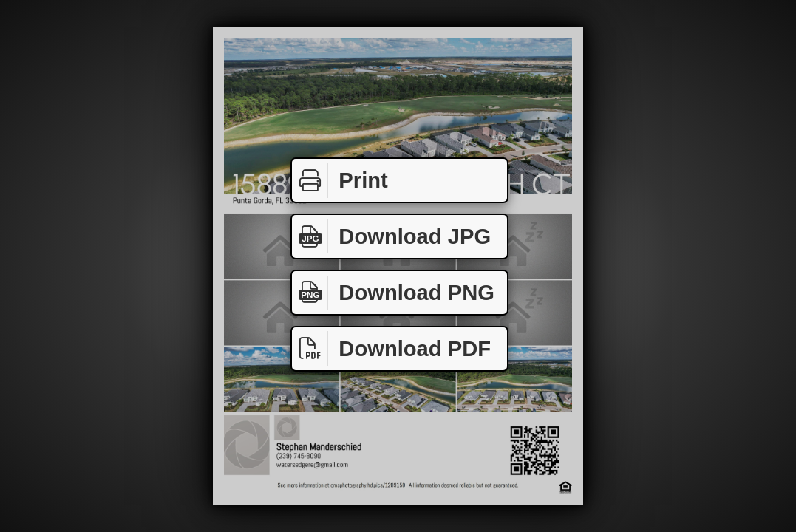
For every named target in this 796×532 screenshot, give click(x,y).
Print (340, 181)
